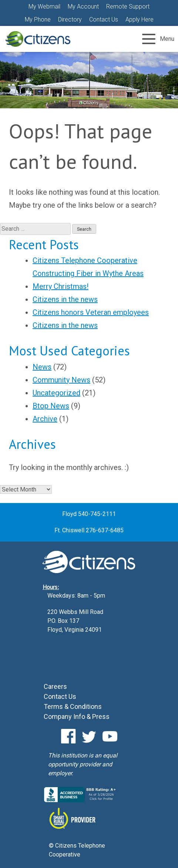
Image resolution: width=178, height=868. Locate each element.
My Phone (38, 19)
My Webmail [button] (44, 6)
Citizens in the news (65, 299)
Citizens (38, 39)
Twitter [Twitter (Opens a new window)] (89, 736)
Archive (45, 419)
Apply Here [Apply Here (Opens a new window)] (140, 19)
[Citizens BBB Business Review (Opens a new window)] (81, 800)
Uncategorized (56, 393)
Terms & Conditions (73, 706)
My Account (83, 6)
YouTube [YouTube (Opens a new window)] (110, 736)
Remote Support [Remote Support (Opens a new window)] (128, 6)
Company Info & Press (77, 716)
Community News (61, 380)
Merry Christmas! (61, 286)
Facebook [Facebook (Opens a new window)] (68, 736)
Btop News (51, 406)
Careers (55, 686)
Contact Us (104, 19)
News (42, 367)
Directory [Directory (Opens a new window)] (70, 19)
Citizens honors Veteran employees (91, 312)
